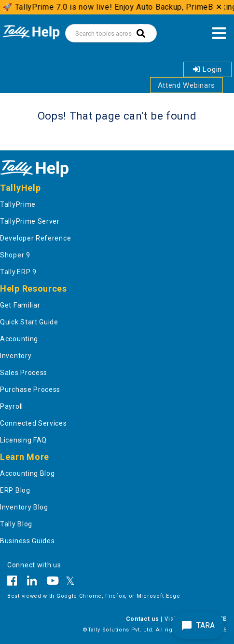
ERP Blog (15, 490)
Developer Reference (35, 238)
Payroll (12, 406)
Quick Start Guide (29, 322)
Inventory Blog (24, 507)
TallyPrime (18, 204)
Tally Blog (16, 524)
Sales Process (24, 373)
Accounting (19, 339)
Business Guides (28, 541)
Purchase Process (30, 389)
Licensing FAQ (23, 440)
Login (207, 69)
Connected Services (34, 423)
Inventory (16, 356)
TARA (198, 626)
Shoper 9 (15, 255)
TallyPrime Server (30, 221)
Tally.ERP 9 (18, 272)
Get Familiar (20, 305)
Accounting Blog (28, 473)
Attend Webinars (187, 85)
